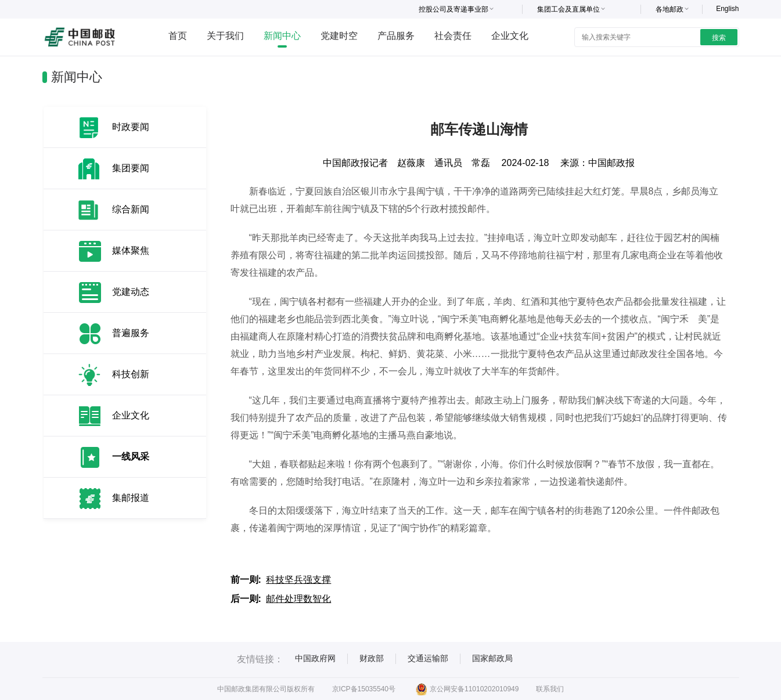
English (727, 9)
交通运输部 (428, 658)
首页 (178, 36)
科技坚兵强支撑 (298, 580)
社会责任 (453, 36)
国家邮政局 (492, 658)
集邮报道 (131, 498)
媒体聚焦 (131, 250)
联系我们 (550, 689)
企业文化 (510, 36)
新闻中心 (282, 36)
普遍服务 (131, 333)
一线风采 (131, 457)
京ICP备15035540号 (364, 689)
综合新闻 (131, 209)
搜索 (719, 38)
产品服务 (396, 36)
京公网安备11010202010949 (467, 689)
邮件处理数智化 (298, 599)
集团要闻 (131, 168)
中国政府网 (315, 658)
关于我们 (225, 36)
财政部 (372, 658)
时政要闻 (131, 127)
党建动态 (131, 292)
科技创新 (131, 374)
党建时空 (339, 36)
